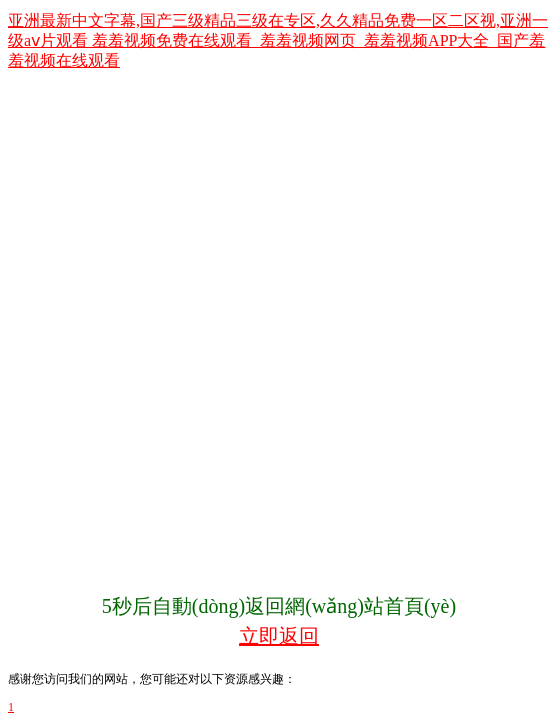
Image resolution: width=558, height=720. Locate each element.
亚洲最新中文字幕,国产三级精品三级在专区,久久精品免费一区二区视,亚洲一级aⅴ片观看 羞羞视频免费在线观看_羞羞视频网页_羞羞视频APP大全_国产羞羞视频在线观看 (278, 40)
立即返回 (279, 636)
